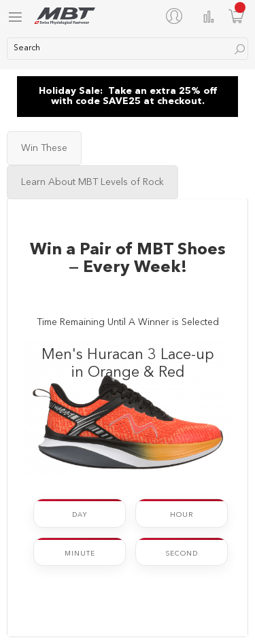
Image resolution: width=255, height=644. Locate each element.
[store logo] (65, 16)
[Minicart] (237, 16)
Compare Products (209, 17)
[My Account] (177, 16)
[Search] (240, 49)
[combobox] (128, 49)
